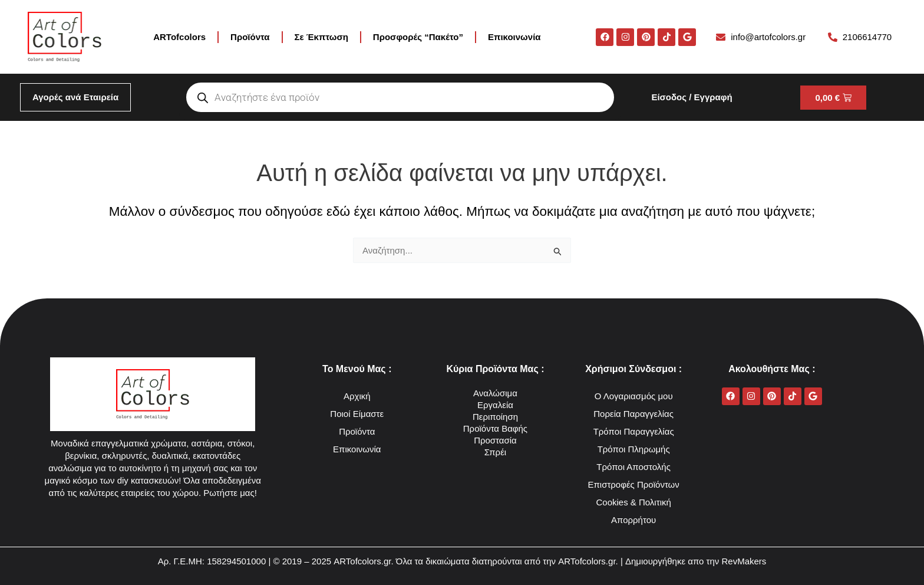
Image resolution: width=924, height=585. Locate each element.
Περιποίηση (495, 417)
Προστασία (495, 440)
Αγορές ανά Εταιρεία (75, 97)
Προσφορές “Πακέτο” (418, 37)
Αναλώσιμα (495, 393)
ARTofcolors (179, 37)
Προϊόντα (250, 37)
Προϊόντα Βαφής (495, 428)
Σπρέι (495, 452)
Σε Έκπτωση (321, 37)
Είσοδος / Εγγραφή (692, 97)
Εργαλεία (495, 405)
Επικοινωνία (514, 37)
